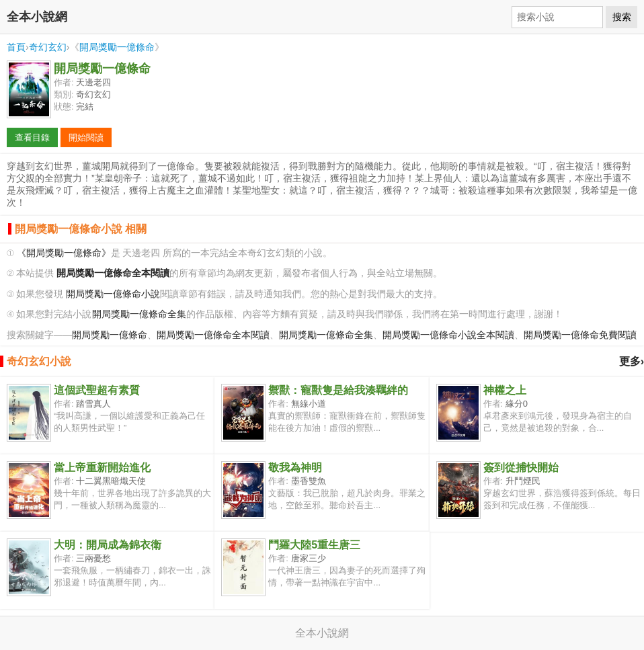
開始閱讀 (86, 137)
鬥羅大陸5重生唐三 (314, 545)
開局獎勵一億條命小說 (113, 294)
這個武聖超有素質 (97, 390)
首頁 (16, 47)
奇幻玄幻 (48, 47)
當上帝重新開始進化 (102, 468)
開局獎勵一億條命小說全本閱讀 (448, 335)
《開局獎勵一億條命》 (64, 253)
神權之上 (505, 390)
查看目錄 (32, 137)
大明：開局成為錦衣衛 (108, 545)
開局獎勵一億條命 (117, 47)
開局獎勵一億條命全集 (139, 314)
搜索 (622, 17)
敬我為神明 (295, 468)
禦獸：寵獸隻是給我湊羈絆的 (338, 390)
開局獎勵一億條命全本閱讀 (213, 335)
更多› (632, 361)
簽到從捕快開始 (521, 468)
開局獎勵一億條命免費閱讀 (580, 335)
